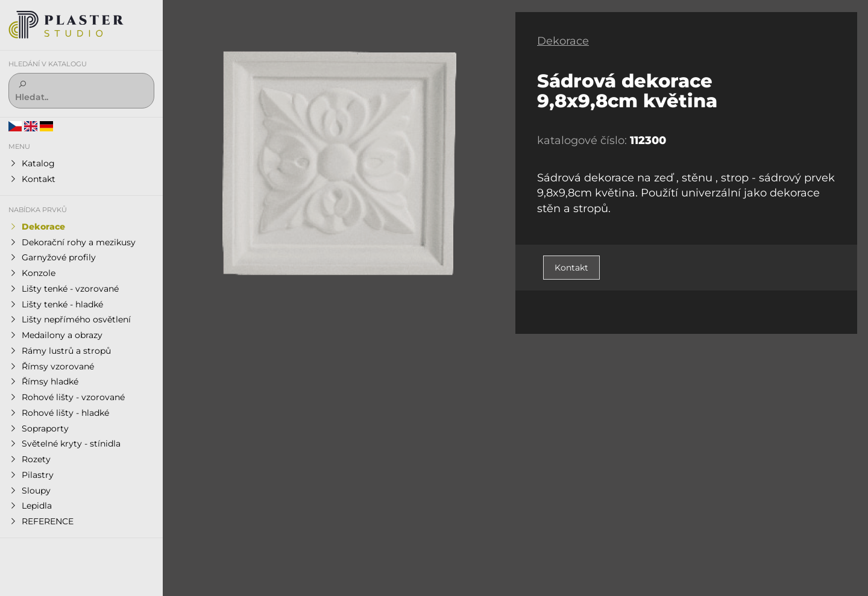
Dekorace (563, 41)
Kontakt (571, 268)
